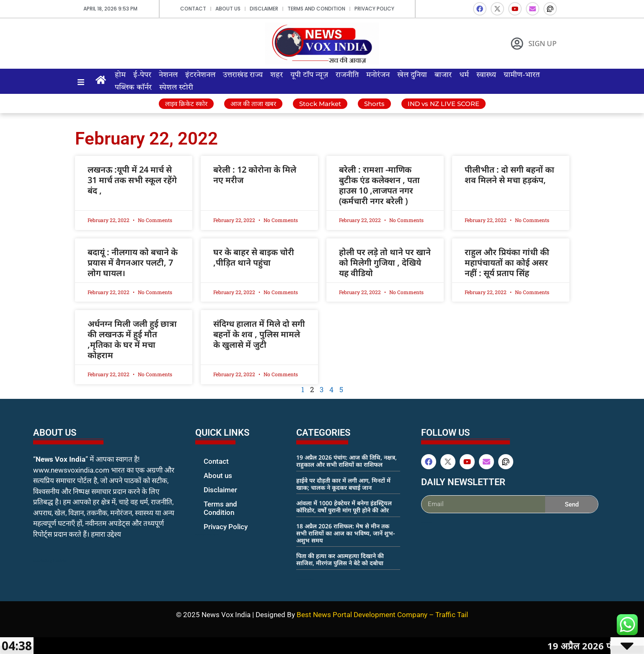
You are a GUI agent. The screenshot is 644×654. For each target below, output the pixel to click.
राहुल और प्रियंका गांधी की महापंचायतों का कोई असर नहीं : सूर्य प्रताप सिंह (507, 262)
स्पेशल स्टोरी (176, 88)
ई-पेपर (142, 75)
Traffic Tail (452, 615)
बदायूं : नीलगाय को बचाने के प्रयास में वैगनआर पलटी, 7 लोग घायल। (133, 262)
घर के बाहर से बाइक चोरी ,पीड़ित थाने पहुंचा (254, 257)
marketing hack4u (50, 561)
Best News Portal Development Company (362, 615)
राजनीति (347, 75)
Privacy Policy (374, 9)
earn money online (305, 579)
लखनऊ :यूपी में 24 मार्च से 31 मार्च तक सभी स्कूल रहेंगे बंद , (132, 180)
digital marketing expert (207, 535)
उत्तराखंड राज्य (243, 75)
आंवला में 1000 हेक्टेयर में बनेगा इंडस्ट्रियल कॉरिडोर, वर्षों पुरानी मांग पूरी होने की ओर (344, 507)
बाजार (443, 75)
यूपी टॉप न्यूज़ (309, 75)
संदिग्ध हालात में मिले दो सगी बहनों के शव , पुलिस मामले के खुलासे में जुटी (259, 334)
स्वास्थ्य (486, 75)
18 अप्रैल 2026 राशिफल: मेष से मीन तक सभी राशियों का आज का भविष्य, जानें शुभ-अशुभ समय (345, 533)
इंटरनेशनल (200, 75)
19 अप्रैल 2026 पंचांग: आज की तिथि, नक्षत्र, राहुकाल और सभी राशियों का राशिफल (347, 461)
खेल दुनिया (412, 75)
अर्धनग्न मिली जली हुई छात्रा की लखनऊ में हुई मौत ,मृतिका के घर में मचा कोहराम (132, 339)
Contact (193, 9)
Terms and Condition (316, 9)
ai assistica (427, 522)
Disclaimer (264, 9)
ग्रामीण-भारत (522, 75)
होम (120, 75)
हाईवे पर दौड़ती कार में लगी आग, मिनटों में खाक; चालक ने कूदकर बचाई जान (343, 484)
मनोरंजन (378, 75)
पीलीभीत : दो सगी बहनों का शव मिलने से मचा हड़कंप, (510, 175)
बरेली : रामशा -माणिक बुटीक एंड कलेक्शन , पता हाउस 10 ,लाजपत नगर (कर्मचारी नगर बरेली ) (379, 185)
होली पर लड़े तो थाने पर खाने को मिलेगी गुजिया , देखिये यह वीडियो (385, 262)
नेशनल (168, 75)
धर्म (464, 75)
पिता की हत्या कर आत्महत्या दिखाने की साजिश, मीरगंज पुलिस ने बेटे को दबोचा (340, 559)
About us (228, 9)
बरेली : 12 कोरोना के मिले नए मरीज (255, 175)
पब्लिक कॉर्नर (133, 88)
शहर (277, 75)
